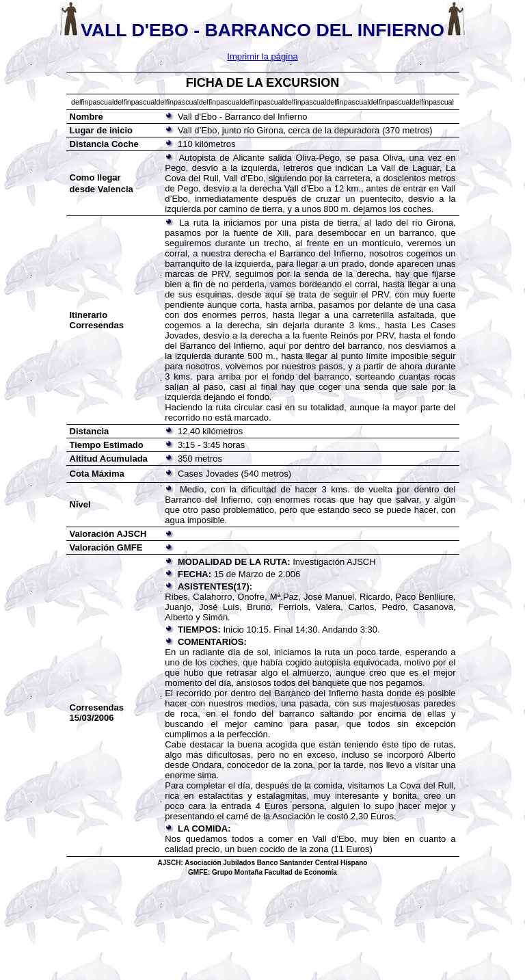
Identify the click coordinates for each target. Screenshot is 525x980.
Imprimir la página (262, 56)
